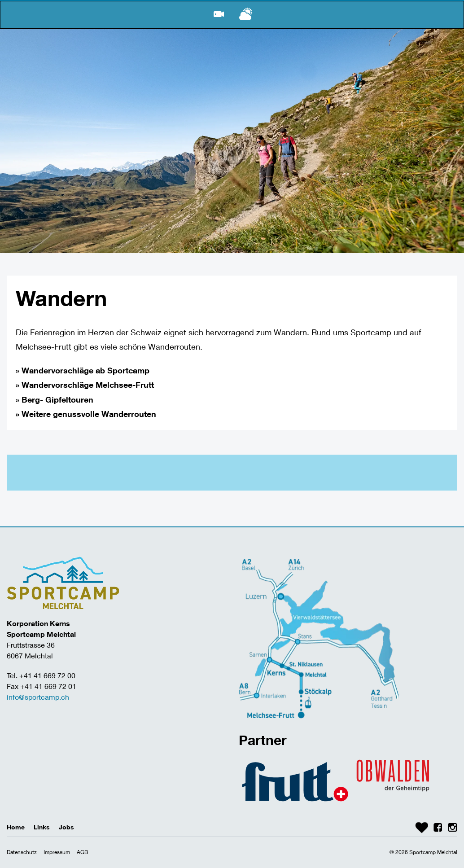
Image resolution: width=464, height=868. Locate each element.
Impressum (57, 852)
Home (16, 827)
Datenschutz (22, 852)
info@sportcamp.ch (38, 697)
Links (42, 827)
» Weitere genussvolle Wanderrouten (86, 414)
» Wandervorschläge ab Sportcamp (83, 370)
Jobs (66, 827)
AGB (82, 852)
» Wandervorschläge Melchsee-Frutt (85, 385)
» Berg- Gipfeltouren (55, 399)
